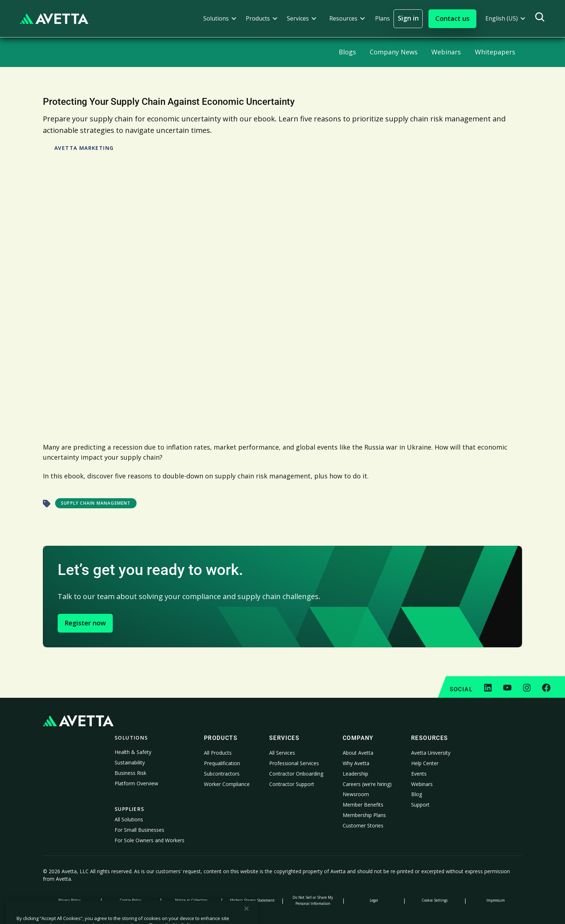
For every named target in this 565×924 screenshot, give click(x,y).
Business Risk (130, 773)
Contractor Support (292, 784)
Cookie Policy (130, 900)
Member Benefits (363, 805)
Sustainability (130, 762)
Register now (85, 623)
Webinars (422, 784)
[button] (220, 19)
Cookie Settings (435, 900)
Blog (417, 794)
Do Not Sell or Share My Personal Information (313, 900)
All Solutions (129, 819)
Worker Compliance (227, 784)
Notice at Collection (191, 900)
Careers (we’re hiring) (367, 784)
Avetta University (431, 753)
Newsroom (356, 794)
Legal (374, 900)
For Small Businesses (139, 830)
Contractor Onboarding (296, 774)
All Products (218, 753)
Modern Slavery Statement (252, 900)
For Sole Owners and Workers (150, 840)
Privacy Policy (69, 900)
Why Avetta (356, 763)
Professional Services (294, 763)
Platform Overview (136, 783)
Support (420, 805)
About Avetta (358, 753)
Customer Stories (363, 825)
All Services (282, 753)
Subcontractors (222, 774)
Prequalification (222, 763)
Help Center (425, 763)
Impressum (496, 900)
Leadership (355, 774)
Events (419, 774)
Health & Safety (133, 752)
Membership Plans (364, 815)
